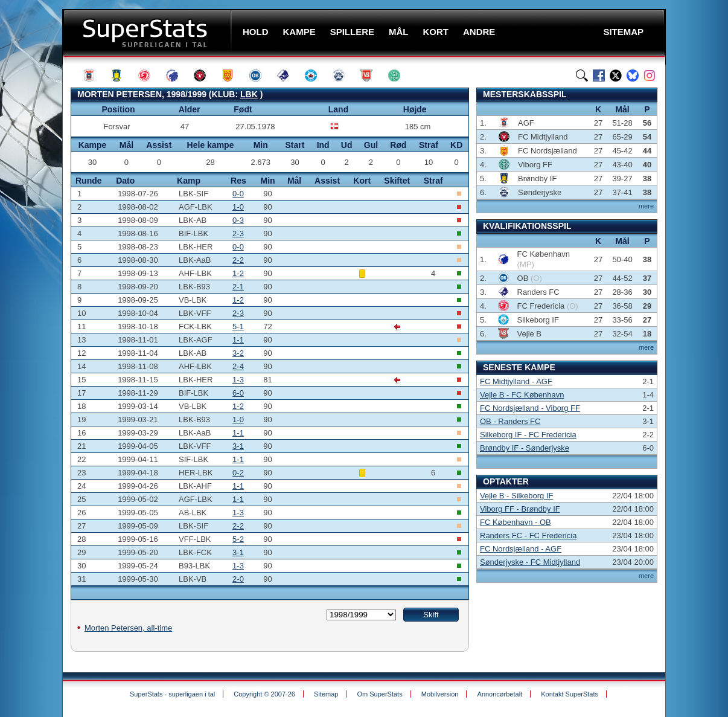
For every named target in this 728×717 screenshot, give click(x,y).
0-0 (238, 194)
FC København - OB (516, 522)
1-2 (238, 273)
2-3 (238, 233)
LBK (249, 94)
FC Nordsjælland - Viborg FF (530, 408)
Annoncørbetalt (500, 694)
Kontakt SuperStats (570, 694)
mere (646, 206)
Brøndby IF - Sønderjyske (525, 448)
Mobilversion (440, 694)
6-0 (238, 393)
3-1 (238, 446)
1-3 (238, 380)
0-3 (238, 220)
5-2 (238, 539)
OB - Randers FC (510, 421)
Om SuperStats (379, 694)
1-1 (238, 340)
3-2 (238, 353)
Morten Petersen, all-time (128, 628)
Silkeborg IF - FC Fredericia (528, 435)
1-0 (238, 207)
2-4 (238, 366)
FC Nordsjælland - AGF (521, 549)
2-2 (238, 260)
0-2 (238, 473)
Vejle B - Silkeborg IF (516, 496)
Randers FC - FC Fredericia (528, 535)
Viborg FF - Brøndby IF (520, 509)
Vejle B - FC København (522, 395)
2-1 (238, 287)
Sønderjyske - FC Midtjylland (530, 562)
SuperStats (148, 32)
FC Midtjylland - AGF (516, 381)
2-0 (238, 579)
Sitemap (326, 694)
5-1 (238, 326)
